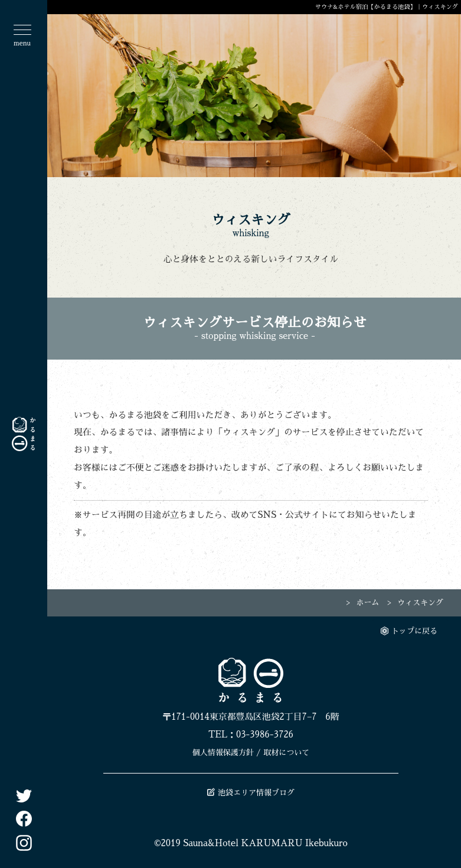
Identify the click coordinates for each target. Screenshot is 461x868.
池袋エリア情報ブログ (251, 793)
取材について (286, 753)
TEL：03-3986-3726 (251, 735)
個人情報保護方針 (223, 753)
